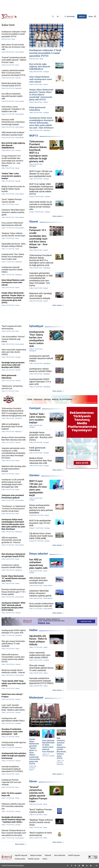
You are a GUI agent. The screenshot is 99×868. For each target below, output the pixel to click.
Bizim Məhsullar (60, 855)
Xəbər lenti (8, 25)
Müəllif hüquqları (74, 855)
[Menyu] (92, 16)
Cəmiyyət (35, 408)
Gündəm (34, 475)
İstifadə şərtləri (20, 859)
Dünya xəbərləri (39, 554)
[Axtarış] (53, 16)
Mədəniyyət (36, 698)
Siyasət (34, 221)
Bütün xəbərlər (57, 216)
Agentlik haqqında (21, 855)
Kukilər (45, 859)
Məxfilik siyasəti (34, 859)
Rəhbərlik (48, 855)
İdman (33, 781)
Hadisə (33, 630)
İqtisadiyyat (36, 326)
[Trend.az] (9, 16)
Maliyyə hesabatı (36, 855)
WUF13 (34, 136)
